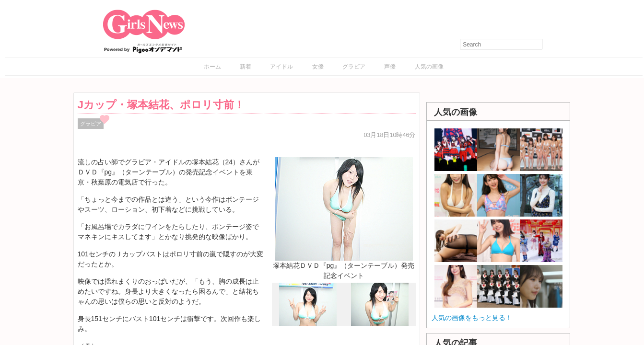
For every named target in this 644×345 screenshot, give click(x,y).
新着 (246, 67)
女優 (318, 67)
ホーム (212, 67)
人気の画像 (429, 67)
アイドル (281, 67)
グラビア (354, 67)
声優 (390, 67)
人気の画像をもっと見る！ (472, 318)
